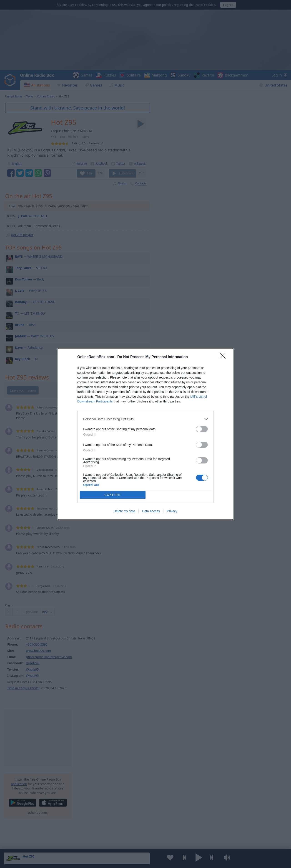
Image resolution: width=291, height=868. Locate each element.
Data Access (151, 511)
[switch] (202, 429)
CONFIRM (113, 495)
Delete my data (124, 511)
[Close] (224, 357)
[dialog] (145, 434)
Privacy (172, 511)
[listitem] (145, 419)
